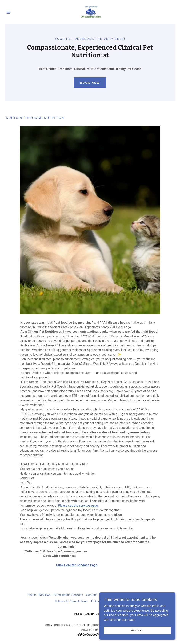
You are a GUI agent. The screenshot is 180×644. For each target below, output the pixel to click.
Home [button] (32, 595)
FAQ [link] (122, 601)
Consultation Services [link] (68, 595)
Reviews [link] (45, 595)
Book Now (90, 83)
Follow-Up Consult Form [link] (71, 601)
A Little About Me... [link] (103, 601)
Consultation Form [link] (112, 595)
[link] (90, 12)
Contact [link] (91, 595)
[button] (17, 12)
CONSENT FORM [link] (140, 595)
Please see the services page (78, 505)
